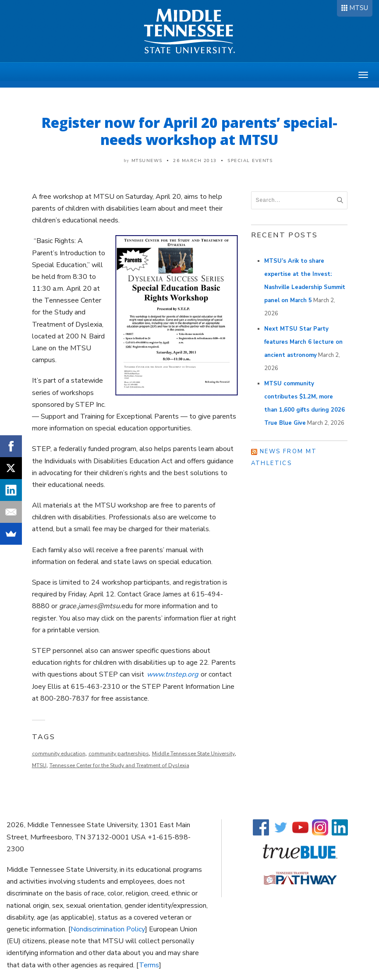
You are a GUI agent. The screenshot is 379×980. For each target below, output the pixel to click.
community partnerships (119, 754)
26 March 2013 (195, 161)
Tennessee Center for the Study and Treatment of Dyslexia (119, 765)
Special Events (250, 161)
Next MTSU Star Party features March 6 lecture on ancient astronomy (303, 342)
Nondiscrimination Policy (108, 929)
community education (59, 754)
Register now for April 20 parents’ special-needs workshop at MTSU (189, 131)
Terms (149, 965)
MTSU (359, 8)
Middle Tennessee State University (193, 754)
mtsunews (147, 161)
